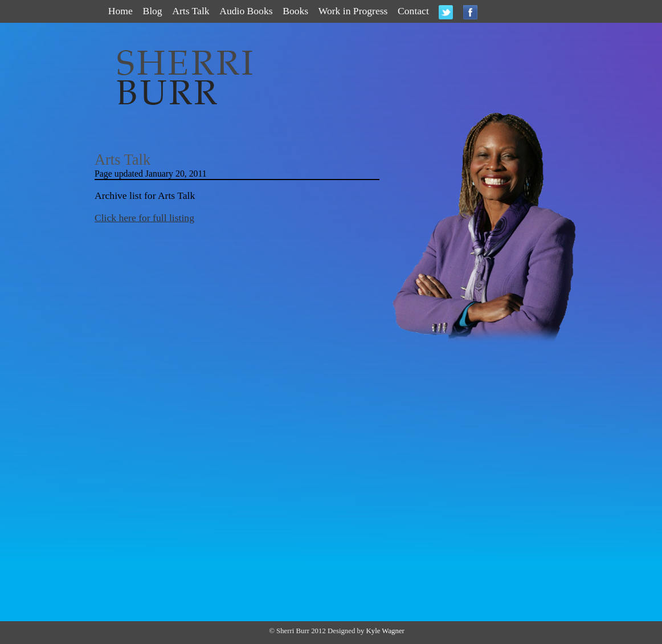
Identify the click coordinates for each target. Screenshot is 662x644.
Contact (413, 11)
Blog (152, 11)
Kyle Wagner (385, 631)
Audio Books (246, 11)
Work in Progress (353, 11)
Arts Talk (191, 11)
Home (120, 11)
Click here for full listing (144, 218)
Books (295, 11)
